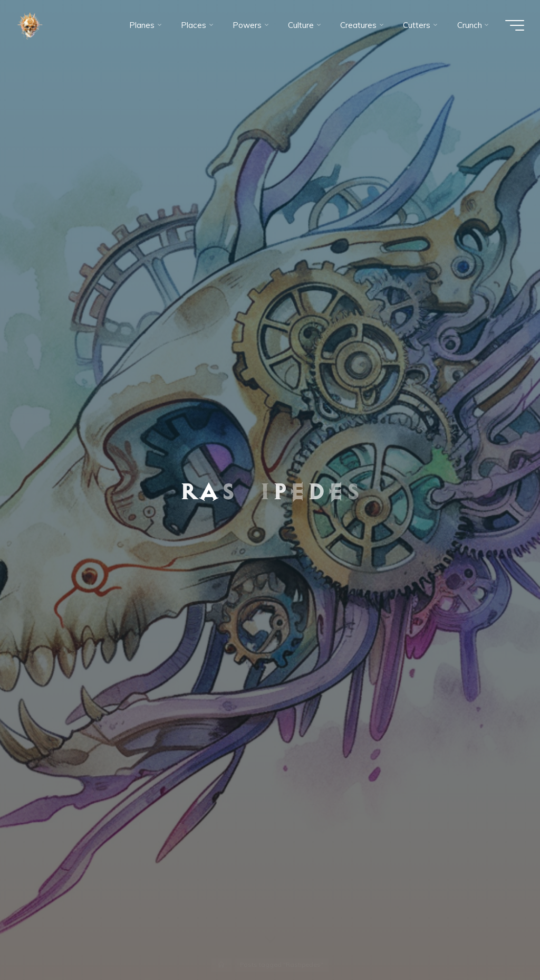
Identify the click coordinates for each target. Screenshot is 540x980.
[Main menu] (515, 25)
